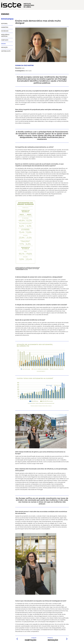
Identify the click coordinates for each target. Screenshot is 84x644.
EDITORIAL (4, 24)
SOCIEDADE (5, 31)
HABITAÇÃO (5, 40)
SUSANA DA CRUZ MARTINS (24, 65)
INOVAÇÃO (4, 47)
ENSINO (4, 44)
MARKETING (5, 27)
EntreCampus (7, 19)
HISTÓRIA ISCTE (6, 51)
